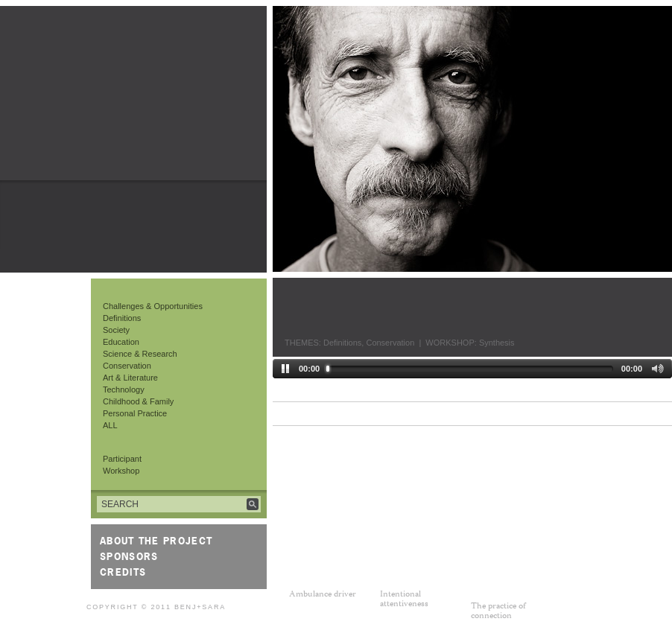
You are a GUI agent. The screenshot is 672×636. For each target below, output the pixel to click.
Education (121, 342)
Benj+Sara (200, 607)
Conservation (127, 366)
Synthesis (497, 343)
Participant (122, 459)
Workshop (121, 471)
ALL (110, 425)
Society (116, 330)
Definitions (122, 318)
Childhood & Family (138, 401)
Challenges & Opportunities (153, 306)
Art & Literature (130, 378)
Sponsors (129, 556)
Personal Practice (135, 413)
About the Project (156, 541)
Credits (123, 572)
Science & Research (140, 354)
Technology (124, 389)
